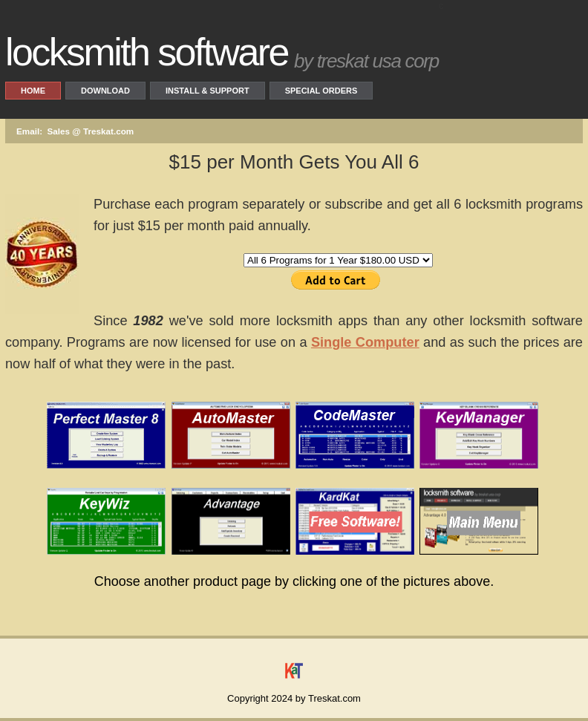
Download (105, 91)
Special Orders (321, 91)
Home (33, 91)
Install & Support (208, 91)
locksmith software (147, 52)
